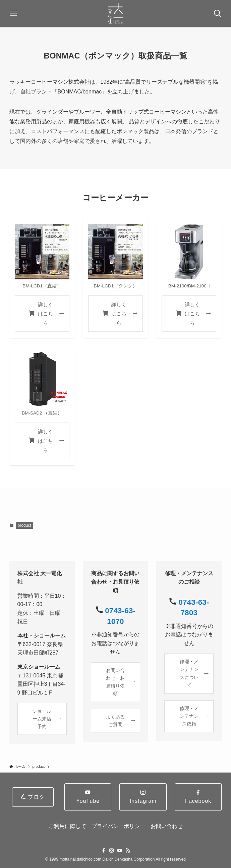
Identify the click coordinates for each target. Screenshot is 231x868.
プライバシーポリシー (118, 826)
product (24, 525)
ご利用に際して (67, 826)
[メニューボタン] (13, 13)
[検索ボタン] (218, 13)
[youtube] (120, 851)
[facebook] (104, 851)
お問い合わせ (167, 826)
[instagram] (112, 851)
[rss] (128, 851)
